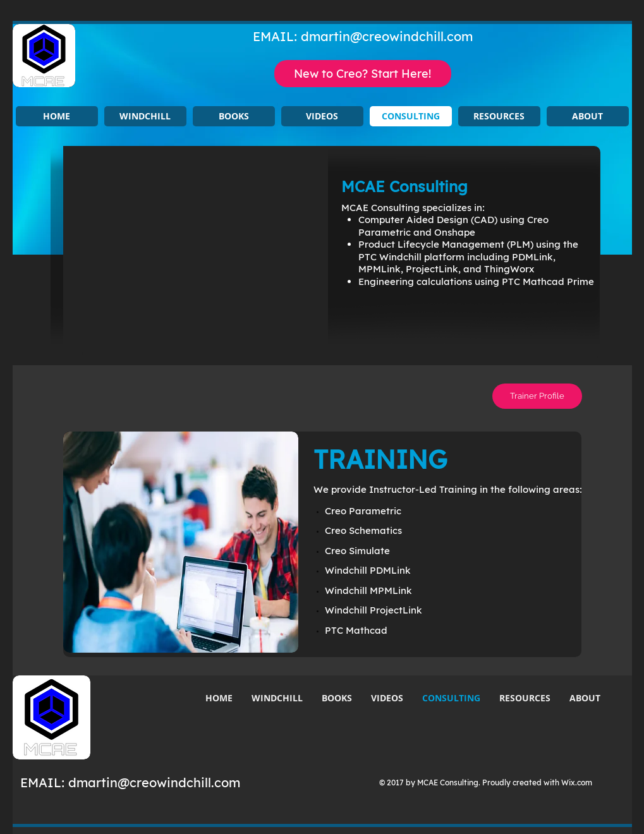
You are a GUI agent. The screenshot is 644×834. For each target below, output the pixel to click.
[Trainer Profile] (537, 396)
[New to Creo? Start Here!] (363, 74)
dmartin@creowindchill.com (387, 36)
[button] (145, 116)
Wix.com (577, 783)
